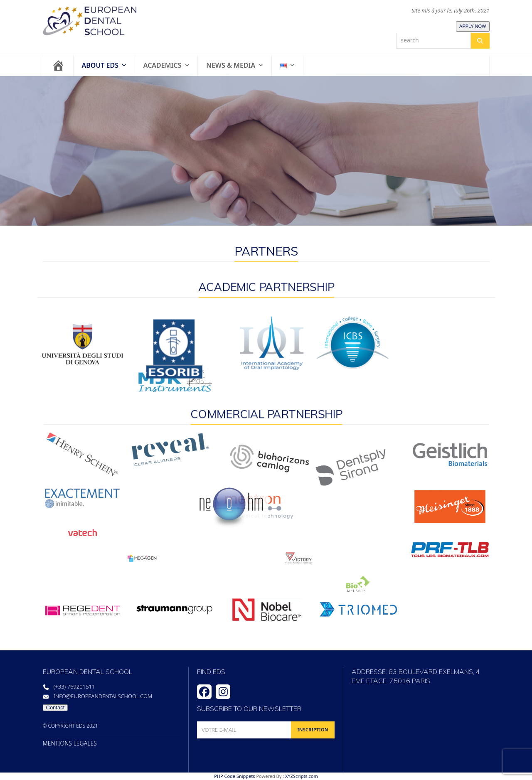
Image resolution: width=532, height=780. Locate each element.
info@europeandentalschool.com (103, 696)
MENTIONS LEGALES (70, 743)
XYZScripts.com (302, 776)
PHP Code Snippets (234, 776)
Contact (55, 707)
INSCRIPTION (313, 730)
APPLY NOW (473, 26)
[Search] (480, 41)
